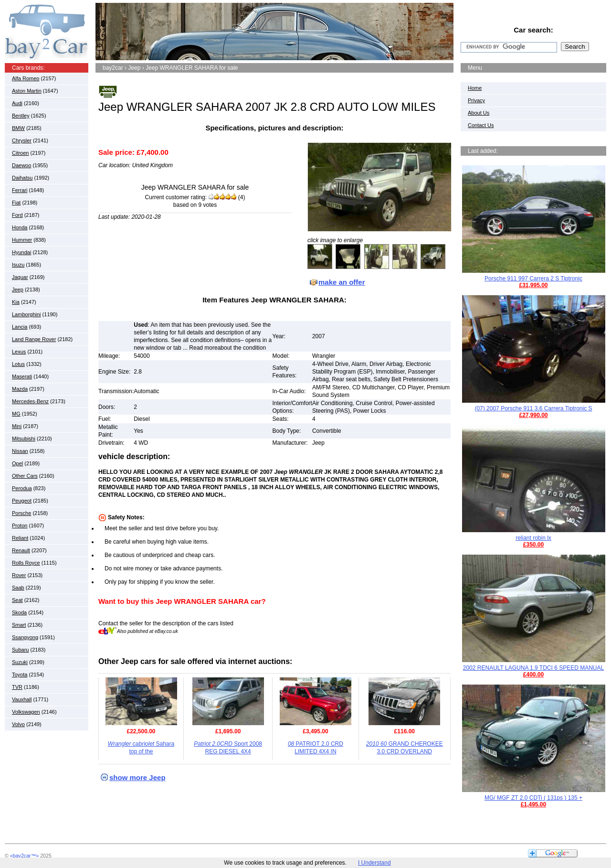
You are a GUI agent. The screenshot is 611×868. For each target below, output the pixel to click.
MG (16, 414)
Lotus (18, 364)
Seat (17, 600)
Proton (20, 525)
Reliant (20, 538)
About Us (479, 113)
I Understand (374, 863)
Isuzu (18, 265)
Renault (21, 550)
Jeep (18, 289)
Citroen (20, 153)
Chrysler (22, 140)
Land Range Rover (34, 339)
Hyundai (21, 252)
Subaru (20, 650)
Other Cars (25, 476)
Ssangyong (25, 637)
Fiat (16, 203)
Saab (18, 588)
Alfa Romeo (26, 78)
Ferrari (20, 190)
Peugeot (22, 501)
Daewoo (21, 165)
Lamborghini (26, 314)
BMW (18, 128)
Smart (19, 625)
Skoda (19, 612)
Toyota (20, 675)
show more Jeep (137, 777)
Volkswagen (26, 712)
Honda (20, 227)
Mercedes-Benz (30, 401)
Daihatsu (22, 178)
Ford (17, 215)
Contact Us (481, 125)
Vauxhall (22, 699)
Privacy (476, 100)
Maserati (22, 376)
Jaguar (20, 277)
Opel (17, 463)
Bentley (21, 116)
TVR (17, 687)
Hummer (22, 240)
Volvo (18, 724)
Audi (17, 103)
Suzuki (20, 662)
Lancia (20, 327)
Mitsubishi (24, 439)
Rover (19, 575)
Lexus (19, 352)
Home (475, 88)
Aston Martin (27, 91)
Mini (17, 426)
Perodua (22, 488)
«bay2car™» (24, 856)
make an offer (342, 282)
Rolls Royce (26, 563)
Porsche (21, 513)
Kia (16, 302)
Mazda (20, 389)
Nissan (20, 451)
